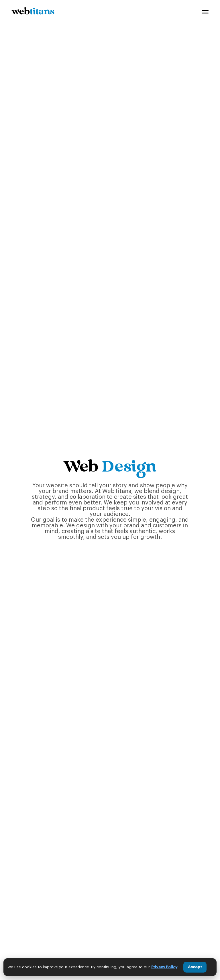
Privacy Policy (164, 967)
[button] (205, 12)
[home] (33, 12)
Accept (195, 967)
